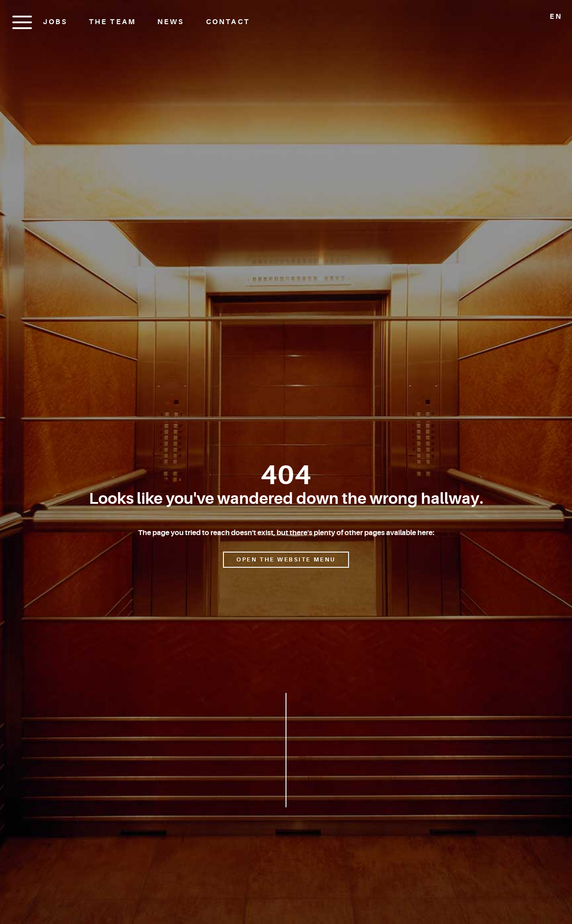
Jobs (55, 22)
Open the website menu (286, 559)
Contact (228, 22)
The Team (112, 22)
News (171, 22)
